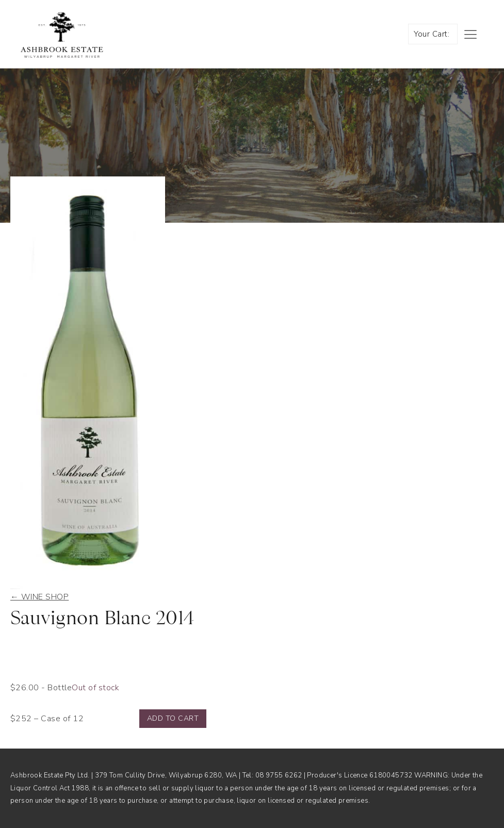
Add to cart (173, 718)
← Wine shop (39, 597)
